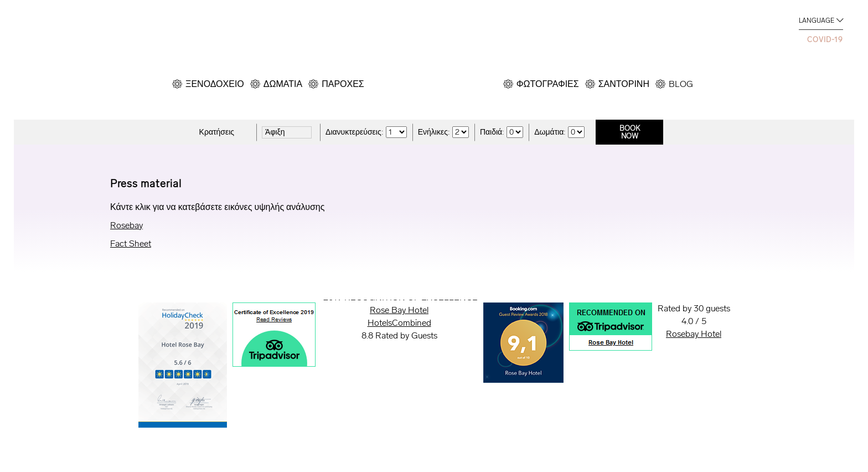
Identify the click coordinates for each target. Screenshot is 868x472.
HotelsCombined (399, 323)
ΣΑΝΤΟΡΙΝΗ (624, 84)
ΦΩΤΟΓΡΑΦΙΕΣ (548, 84)
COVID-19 (825, 40)
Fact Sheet (131, 243)
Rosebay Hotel (694, 334)
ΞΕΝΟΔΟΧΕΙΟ (215, 84)
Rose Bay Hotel (399, 310)
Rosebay (126, 225)
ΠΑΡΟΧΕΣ (343, 84)
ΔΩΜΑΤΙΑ (283, 84)
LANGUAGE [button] (817, 20)
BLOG (681, 84)
